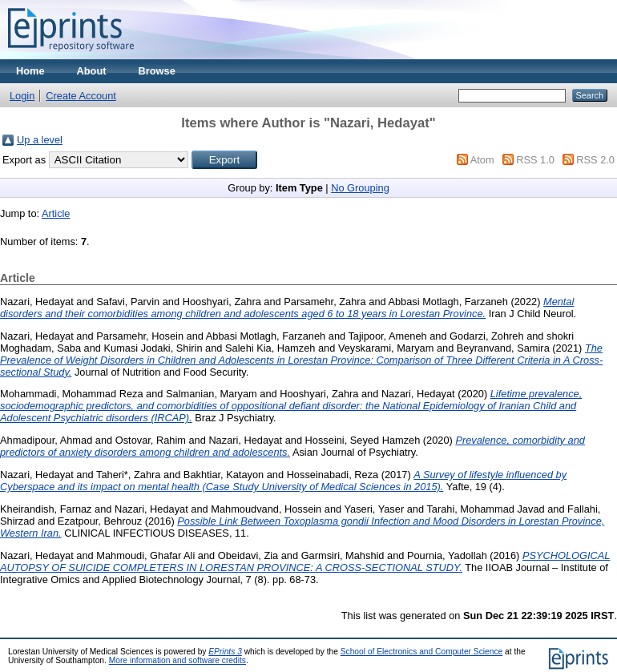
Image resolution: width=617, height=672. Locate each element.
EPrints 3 (225, 652)
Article (56, 213)
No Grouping (360, 188)
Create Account (81, 96)
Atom (482, 160)
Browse (157, 71)
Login (22, 96)
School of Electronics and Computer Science (422, 652)
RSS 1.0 (535, 160)
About (92, 71)
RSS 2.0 (595, 160)
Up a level (40, 140)
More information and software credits (177, 660)
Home (30, 71)
